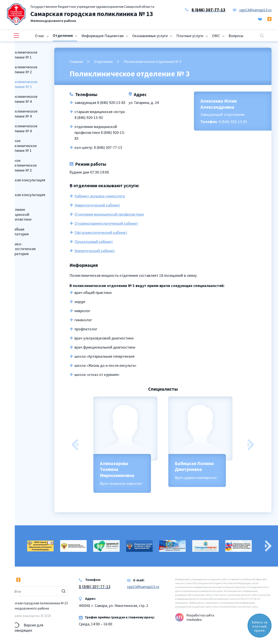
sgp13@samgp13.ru (252, 10)
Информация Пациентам (103, 36)
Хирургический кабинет (95, 251)
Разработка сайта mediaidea (200, 617)
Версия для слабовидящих (25, 625)
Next (251, 445)
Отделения (63, 35)
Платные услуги (190, 36)
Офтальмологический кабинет (101, 232)
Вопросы (236, 36)
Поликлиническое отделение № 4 (22, 99)
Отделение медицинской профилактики (19, 214)
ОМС (216, 36)
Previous (75, 445)
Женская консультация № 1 (26, 182)
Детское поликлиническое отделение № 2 (21, 165)
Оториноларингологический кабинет (106, 223)
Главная (76, 61)
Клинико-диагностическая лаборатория (21, 249)
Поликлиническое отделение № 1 (22, 55)
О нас (40, 36)
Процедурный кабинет (94, 242)
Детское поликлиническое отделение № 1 (21, 146)
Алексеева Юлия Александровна (219, 104)
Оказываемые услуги (150, 36)
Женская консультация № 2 (26, 197)
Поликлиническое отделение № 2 (22, 69)
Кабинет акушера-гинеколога (100, 196)
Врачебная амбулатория (17, 232)
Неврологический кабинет (97, 205)
